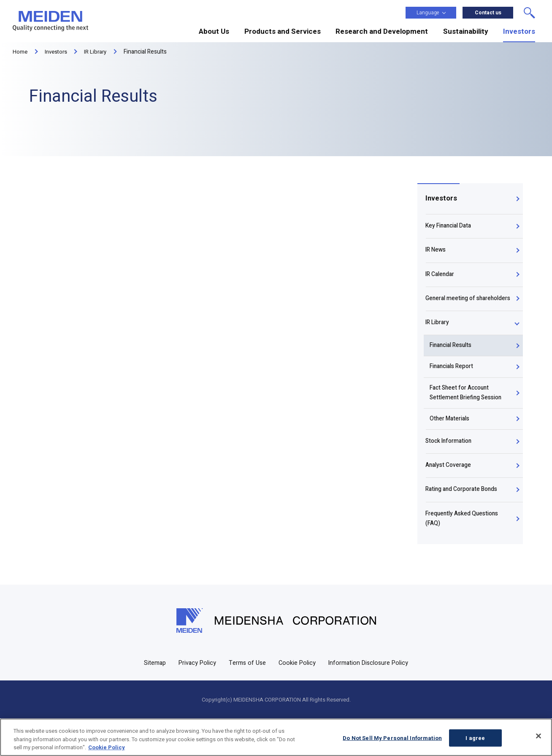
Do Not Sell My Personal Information (392, 738)
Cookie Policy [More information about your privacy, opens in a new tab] (107, 747)
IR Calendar (441, 282)
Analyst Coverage (449, 497)
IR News (436, 255)
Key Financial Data (449, 229)
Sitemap (152, 700)
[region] (276, 737)
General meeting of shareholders (451, 313)
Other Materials (452, 446)
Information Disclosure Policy (371, 700)
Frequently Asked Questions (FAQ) (463, 555)
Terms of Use (247, 700)
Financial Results (454, 370)
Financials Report (455, 392)
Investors (441, 199)
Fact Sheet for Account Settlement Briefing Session (469, 419)
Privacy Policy (195, 700)
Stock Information (450, 470)
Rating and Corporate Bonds (462, 523)
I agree (475, 738)
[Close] (538, 736)
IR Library (438, 345)
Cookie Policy (298, 700)
